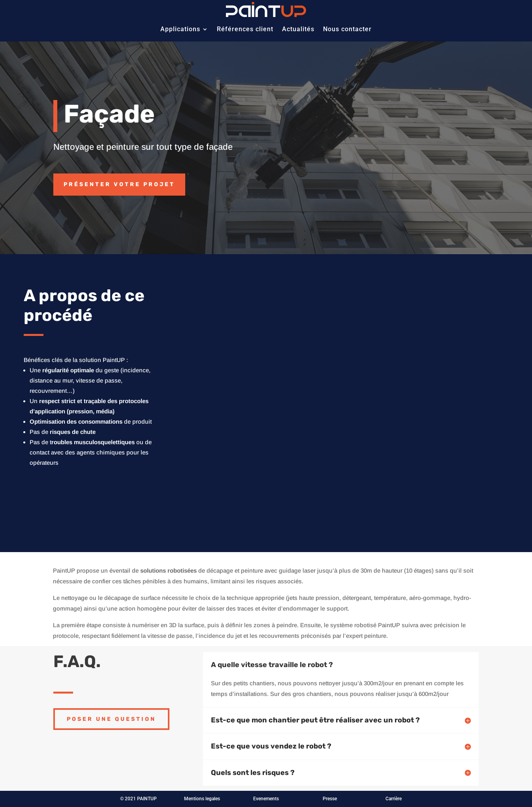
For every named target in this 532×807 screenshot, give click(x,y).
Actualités (298, 29)
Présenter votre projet (119, 184)
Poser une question (111, 719)
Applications (180, 29)
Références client (245, 29)
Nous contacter (347, 29)
